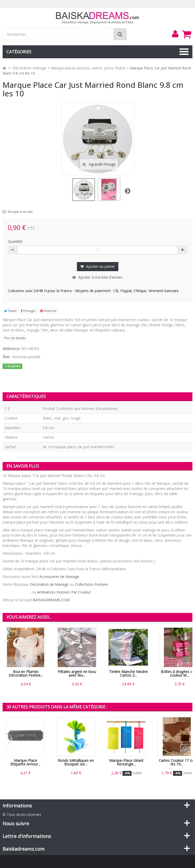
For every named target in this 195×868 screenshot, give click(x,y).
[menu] (175, 34)
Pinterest (48, 311)
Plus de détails (15, 338)
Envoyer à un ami (20, 212)
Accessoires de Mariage (59, 577)
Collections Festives (92, 584)
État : (7, 357)
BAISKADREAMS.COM (51, 600)
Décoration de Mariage (49, 584)
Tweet (10, 311)
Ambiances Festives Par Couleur (64, 592)
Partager (28, 311)
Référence (11, 349)
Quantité (15, 241)
